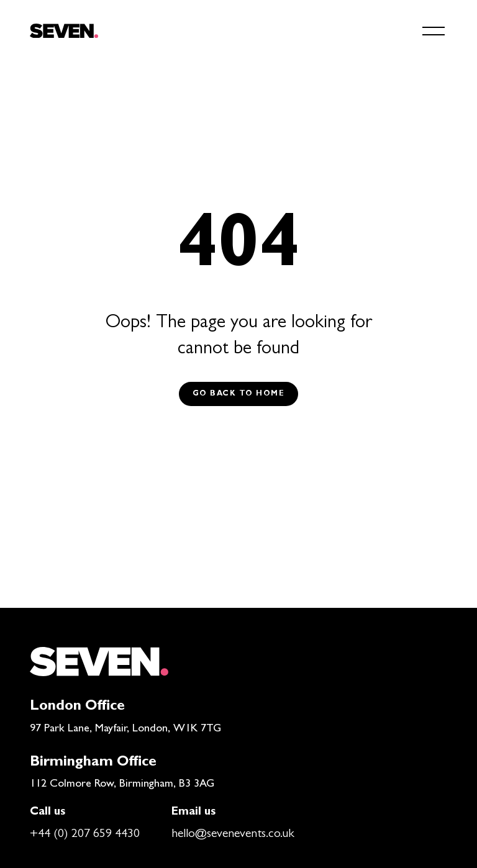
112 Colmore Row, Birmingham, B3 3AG (122, 785)
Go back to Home (239, 394)
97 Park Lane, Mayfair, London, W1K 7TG (125, 730)
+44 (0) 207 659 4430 (85, 834)
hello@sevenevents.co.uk (233, 834)
